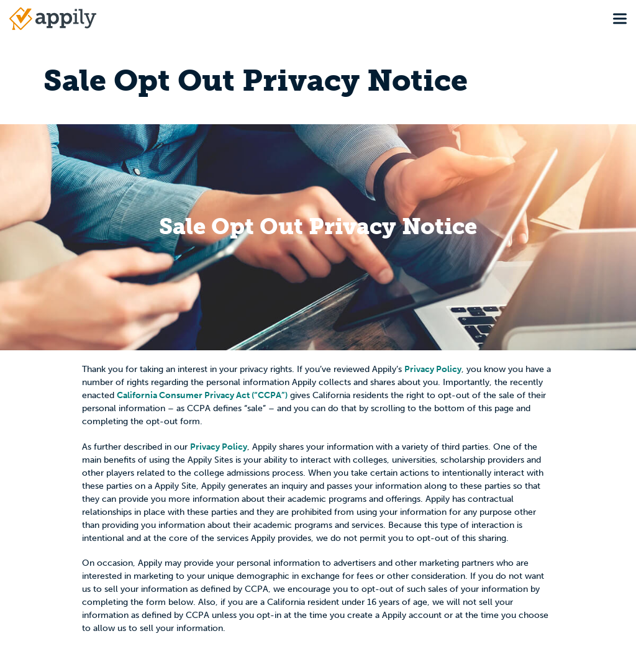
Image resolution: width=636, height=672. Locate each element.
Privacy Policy (433, 369)
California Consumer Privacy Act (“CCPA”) (202, 395)
